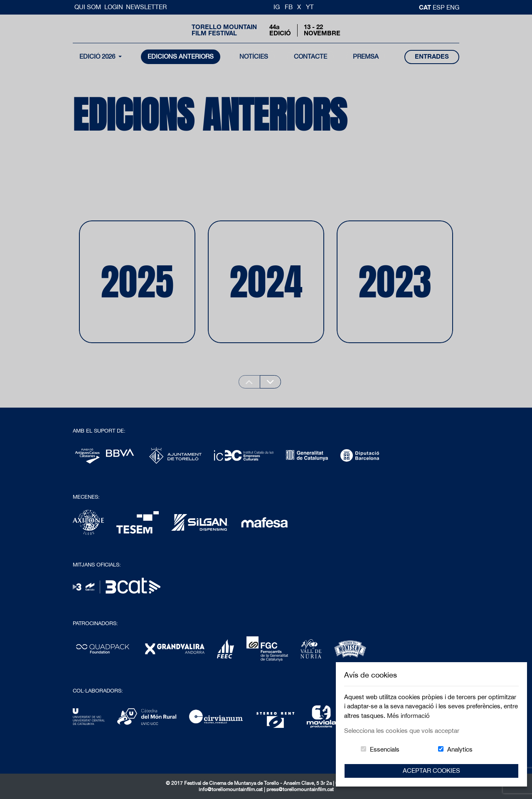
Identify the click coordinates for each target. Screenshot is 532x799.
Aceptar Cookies (431, 771)
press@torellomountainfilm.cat (300, 789)
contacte (310, 56)
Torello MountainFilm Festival (224, 30)
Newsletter (146, 7)
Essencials (385, 749)
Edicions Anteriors (181, 56)
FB (289, 7)
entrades (432, 56)
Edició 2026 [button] (98, 56)
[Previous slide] (249, 382)
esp (440, 7)
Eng (453, 7)
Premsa (366, 56)
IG (277, 7)
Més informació (408, 716)
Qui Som (89, 7)
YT (310, 7)
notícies (254, 56)
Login (114, 7)
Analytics (460, 749)
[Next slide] (271, 382)
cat (426, 7)
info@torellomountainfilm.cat (231, 789)
